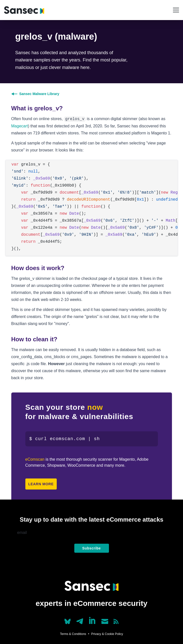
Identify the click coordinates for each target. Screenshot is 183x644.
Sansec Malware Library (35, 94)
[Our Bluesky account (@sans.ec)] (68, 621)
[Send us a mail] (105, 621)
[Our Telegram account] (80, 620)
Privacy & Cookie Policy (107, 634)
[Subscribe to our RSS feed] (116, 621)
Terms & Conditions (73, 634)
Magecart (20, 126)
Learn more (41, 484)
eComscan (35, 459)
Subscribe (92, 548)
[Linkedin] (93, 620)
